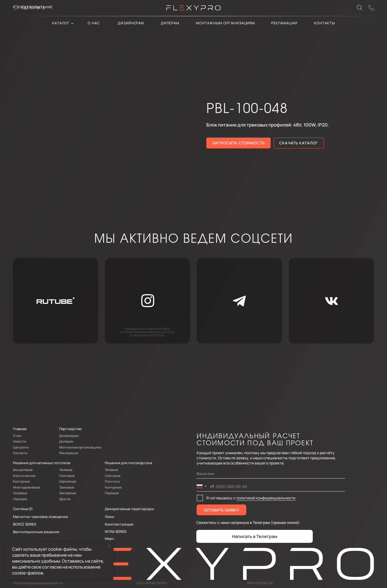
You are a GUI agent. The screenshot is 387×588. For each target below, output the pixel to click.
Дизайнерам (131, 23)
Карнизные (68, 481)
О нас (94, 23)
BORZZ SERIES (25, 524)
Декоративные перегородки (129, 509)
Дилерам (66, 441)
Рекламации (284, 23)
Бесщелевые (23, 470)
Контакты (20, 453)
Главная (20, 429)
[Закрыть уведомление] (109, 546)
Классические (24, 476)
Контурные (21, 481)
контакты (325, 23)
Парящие (20, 499)
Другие (65, 499)
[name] (271, 474)
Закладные (68, 493)
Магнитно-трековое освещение (41, 517)
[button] (371, 8)
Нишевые (20, 493)
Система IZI (23, 509)
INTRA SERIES (116, 531)
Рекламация (69, 453)
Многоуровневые (26, 487)
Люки (110, 517)
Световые (67, 476)
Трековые (67, 487)
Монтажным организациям (225, 23)
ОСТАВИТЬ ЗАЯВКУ (221, 510)
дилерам (170, 23)
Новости (20, 441)
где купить (33, 8)
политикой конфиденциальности (266, 498)
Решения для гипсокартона (128, 463)
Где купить (21, 447)
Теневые (66, 470)
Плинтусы (112, 481)
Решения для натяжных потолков (42, 463)
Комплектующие (119, 524)
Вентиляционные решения (36, 532)
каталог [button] (61, 23)
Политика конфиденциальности (38, 583)
